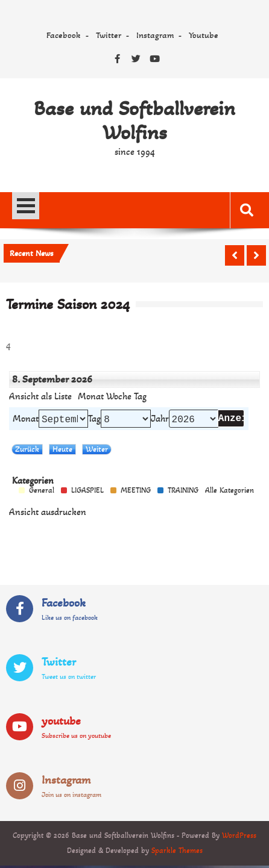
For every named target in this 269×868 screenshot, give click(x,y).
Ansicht (48, 514)
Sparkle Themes (177, 853)
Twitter (109, 35)
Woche (119, 396)
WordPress (239, 838)
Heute (62, 451)
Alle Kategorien (229, 493)
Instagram (155, 35)
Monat (91, 396)
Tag (94, 420)
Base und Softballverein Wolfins (134, 120)
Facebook (64, 35)
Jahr (160, 420)
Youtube (204, 35)
